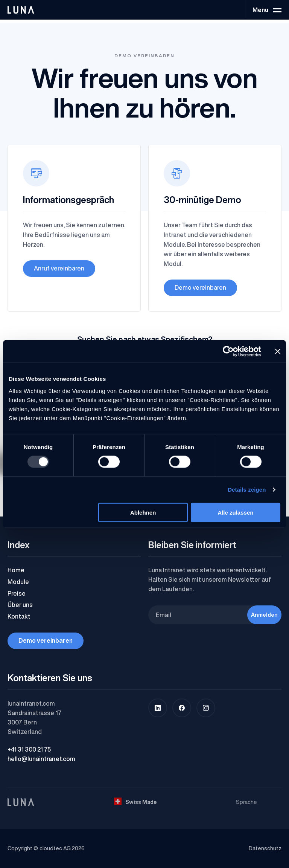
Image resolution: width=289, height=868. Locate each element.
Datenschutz (265, 848)
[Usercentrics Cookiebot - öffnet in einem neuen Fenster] (228, 351)
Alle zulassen (235, 512)
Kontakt (19, 616)
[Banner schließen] (278, 351)
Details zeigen (247, 490)
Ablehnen (143, 512)
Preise (17, 593)
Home (16, 570)
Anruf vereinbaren (59, 268)
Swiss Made (135, 802)
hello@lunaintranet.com (41, 759)
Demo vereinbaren (200, 287)
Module (18, 582)
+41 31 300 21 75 (29, 749)
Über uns (20, 605)
